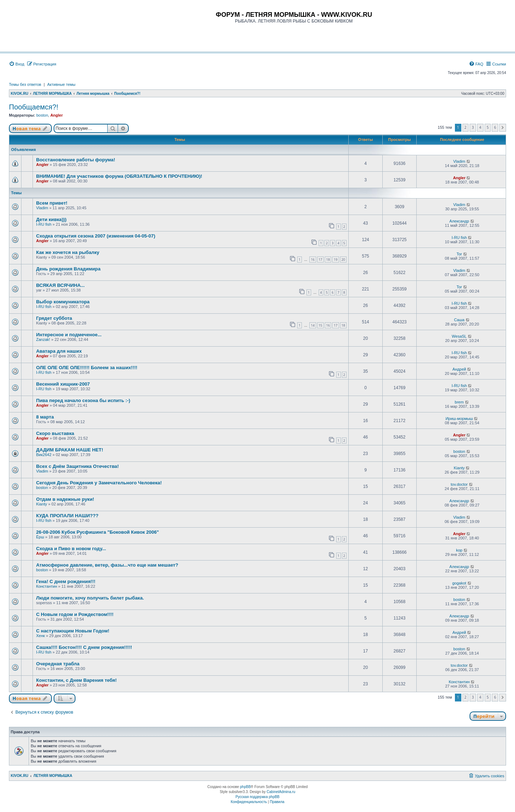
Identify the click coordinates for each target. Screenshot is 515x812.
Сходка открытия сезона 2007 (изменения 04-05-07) (96, 236)
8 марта (45, 417)
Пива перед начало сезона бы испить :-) (83, 400)
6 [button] (495, 127)
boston (42, 115)
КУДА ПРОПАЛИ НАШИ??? (67, 516)
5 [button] (488, 127)
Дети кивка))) (51, 219)
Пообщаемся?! (34, 107)
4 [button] (480, 127)
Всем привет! (52, 203)
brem (459, 402)
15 (320, 325)
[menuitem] (17, 64)
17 (320, 260)
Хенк (40, 636)
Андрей (459, 369)
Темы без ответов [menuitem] (25, 84)
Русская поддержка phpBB (257, 797)
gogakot (459, 583)
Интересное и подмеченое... (69, 335)
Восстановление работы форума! (76, 160)
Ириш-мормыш (459, 419)
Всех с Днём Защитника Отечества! (77, 466)
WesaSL (459, 336)
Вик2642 (44, 455)
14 (313, 325)
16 (313, 260)
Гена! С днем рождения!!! (66, 581)
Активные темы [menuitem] (61, 84)
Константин (46, 586)
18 (328, 260)
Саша (459, 320)
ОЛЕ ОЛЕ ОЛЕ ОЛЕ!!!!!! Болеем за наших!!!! (87, 368)
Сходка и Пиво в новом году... (71, 549)
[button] (503, 128)
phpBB (245, 787)
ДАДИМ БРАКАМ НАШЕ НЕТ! (70, 450)
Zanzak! (43, 339)
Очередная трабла (58, 664)
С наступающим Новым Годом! (73, 631)
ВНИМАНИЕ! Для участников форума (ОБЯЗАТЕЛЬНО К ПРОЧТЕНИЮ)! (119, 176)
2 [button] (466, 127)
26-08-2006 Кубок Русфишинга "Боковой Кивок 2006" (97, 532)
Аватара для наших (59, 351)
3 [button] (473, 127)
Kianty (459, 468)
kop (459, 550)
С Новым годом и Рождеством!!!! (75, 614)
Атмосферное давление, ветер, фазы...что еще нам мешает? (107, 565)
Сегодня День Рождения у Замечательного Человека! (99, 483)
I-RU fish (44, 224)
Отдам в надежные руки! (65, 499)
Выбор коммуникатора (63, 302)
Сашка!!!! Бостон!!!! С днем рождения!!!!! (84, 647)
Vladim (459, 161)
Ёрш (40, 537)
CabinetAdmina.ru (281, 792)
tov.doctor (459, 484)
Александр (459, 221)
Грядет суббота (54, 318)
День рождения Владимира (68, 269)
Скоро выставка (55, 433)
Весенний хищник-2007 (63, 384)
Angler (57, 115)
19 (335, 260)
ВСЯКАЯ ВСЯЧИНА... (60, 285)
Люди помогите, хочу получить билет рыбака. (90, 598)
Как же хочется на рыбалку (68, 252)
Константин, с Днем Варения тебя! (76, 680)
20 (343, 260)
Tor (459, 254)
